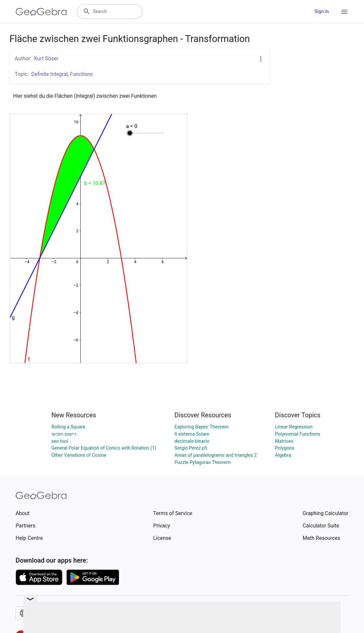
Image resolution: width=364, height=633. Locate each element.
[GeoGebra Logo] (41, 12)
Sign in (322, 12)
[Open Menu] (344, 12)
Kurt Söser (46, 58)
